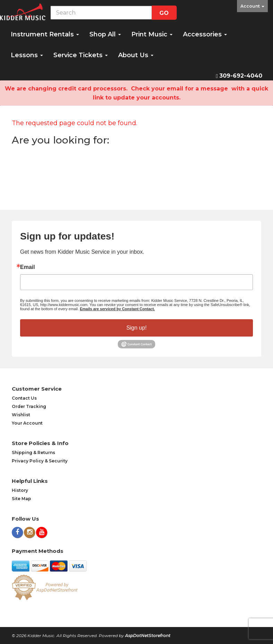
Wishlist (21, 415)
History (20, 490)
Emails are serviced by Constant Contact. (117, 309)
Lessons (27, 55)
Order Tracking (29, 406)
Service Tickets (81, 55)
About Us (136, 55)
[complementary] (223, 606)
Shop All (105, 34)
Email (28, 267)
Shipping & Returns (33, 452)
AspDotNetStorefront (148, 636)
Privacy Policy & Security (40, 461)
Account (252, 6)
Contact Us (24, 398)
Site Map (21, 499)
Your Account (27, 423)
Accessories (205, 34)
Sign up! (137, 328)
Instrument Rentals (45, 34)
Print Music (152, 34)
